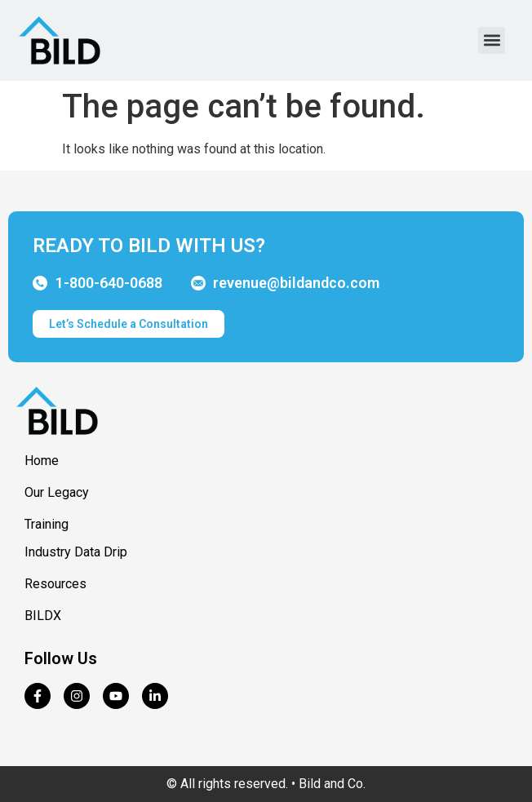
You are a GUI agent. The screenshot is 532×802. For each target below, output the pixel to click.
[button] (492, 40)
